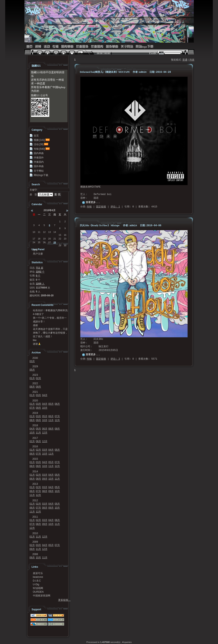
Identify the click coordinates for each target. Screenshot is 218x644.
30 (49, 219)
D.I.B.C (37, 581)
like (35, 340)
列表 (192, 60)
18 (39, 239)
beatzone (38, 577)
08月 (32, 387)
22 (60, 239)
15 (60, 235)
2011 (35, 517)
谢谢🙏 (37, 344)
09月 (38, 387)
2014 (35, 472)
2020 (35, 401)
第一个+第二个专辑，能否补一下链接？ (50, 318)
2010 (35, 533)
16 (65, 235)
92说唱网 (38, 588)
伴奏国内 (97, 47)
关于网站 (127, 47)
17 (34, 239)
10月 (45, 408)
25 (39, 242)
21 (55, 239)
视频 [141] (39, 140)
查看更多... (93, 202)
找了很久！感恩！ (43, 336)
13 (49, 232)
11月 (51, 420)
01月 (32, 378)
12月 (57, 420)
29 (44, 219)
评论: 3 (115, 359)
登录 (35, 250)
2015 (35, 459)
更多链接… (64, 600)
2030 (35, 358)
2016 (35, 446)
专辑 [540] (39, 149)
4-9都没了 (38, 314)
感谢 (35, 325)
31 (55, 219)
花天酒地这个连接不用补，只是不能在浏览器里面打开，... (50, 329)
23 (65, 239)
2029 (35, 366)
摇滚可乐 (38, 573)
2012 (35, 500)
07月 (32, 408)
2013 (35, 484)
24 (34, 242)
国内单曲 (67, 47)
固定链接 (101, 207)
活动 (47, 47)
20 (49, 239)
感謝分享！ (39, 322)
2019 (35, 413)
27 (34, 219)
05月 (32, 370)
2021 (35, 392)
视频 (38, 47)
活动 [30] (39, 144)
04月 (45, 395)
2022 (35, 383)
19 (44, 239)
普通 (185, 60)
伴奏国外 (82, 47)
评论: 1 (115, 207)
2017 (35, 438)
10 (34, 232)
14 (55, 232)
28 (39, 219)
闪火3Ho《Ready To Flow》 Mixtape (100, 225)
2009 (35, 542)
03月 (32, 361)
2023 (35, 375)
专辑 (55, 47)
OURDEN (38, 592)
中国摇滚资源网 (42, 596)
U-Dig (36, 584)
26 (44, 242)
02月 (38, 378)
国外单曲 (112, 47)
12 (44, 232)
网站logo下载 (145, 47)
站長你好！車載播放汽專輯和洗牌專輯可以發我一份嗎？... (50, 310)
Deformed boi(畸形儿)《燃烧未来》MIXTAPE (105, 72)
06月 (57, 404)
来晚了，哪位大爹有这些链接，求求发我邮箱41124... (50, 333)
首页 (29, 47)
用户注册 (38, 254)
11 (39, 232)
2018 (35, 425)
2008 (35, 554)
